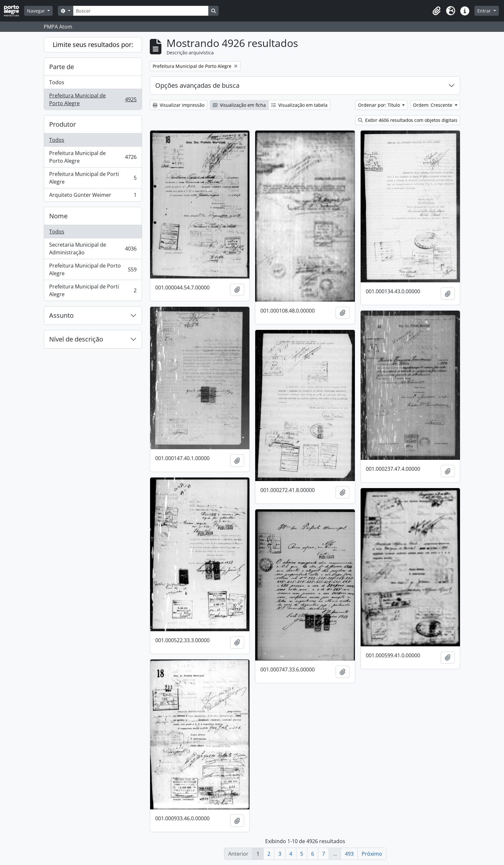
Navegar (37, 11)
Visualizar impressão (179, 105)
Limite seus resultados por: (93, 45)
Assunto (61, 315)
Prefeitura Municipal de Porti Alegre (93, 178)
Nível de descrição (76, 339)
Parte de (62, 67)
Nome (58, 216)
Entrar (485, 11)
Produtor (63, 124)
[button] (437, 11)
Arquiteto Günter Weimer (93, 196)
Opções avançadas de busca (197, 85)
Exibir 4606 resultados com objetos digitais (408, 120)
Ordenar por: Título (380, 105)
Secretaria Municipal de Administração (93, 249)
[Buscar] (141, 11)
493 (349, 854)
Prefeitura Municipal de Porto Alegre (93, 99)
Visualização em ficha (239, 105)
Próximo (372, 854)
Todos (57, 82)
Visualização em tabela (299, 105)
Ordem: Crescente (433, 105)
